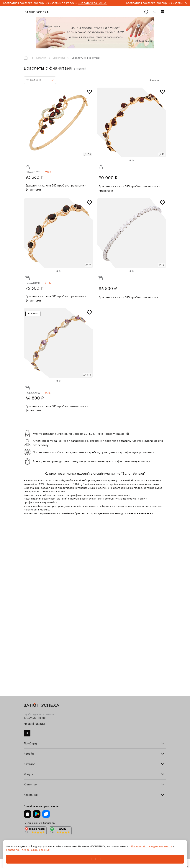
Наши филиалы (34, 724)
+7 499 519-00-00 (35, 718)
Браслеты (59, 58)
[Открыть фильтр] (163, 80)
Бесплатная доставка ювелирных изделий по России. (40, 3)
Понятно (95, 859)
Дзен (27, 733)
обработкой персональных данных (28, 850)
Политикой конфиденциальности (152, 846)
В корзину (27, 166)
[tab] (130, 160)
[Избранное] (89, 91)
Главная (27, 58)
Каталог (41, 58)
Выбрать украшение (92, 3)
